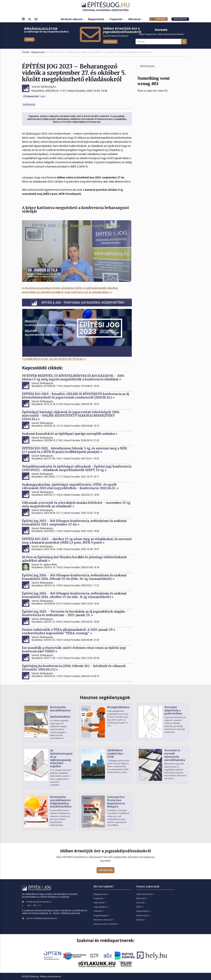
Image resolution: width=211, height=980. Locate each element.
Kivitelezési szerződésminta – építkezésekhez (60, 712)
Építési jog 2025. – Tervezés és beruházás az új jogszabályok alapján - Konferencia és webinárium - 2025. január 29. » (75, 613)
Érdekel (29, 39)
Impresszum (143, 916)
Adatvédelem (143, 911)
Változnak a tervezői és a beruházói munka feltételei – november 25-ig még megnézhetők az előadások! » (76, 504)
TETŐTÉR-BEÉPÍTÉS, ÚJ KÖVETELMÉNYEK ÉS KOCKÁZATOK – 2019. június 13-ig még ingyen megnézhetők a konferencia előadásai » (73, 378)
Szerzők (141, 903)
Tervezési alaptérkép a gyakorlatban (173, 710)
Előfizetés (158, 19)
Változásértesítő (145, 894)
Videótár (98, 911)
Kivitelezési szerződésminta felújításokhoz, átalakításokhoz (61, 802)
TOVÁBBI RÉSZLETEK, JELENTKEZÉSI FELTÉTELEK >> (54, 359)
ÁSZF (140, 907)
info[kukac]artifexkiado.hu (39, 902)
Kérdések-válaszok (73, 19)
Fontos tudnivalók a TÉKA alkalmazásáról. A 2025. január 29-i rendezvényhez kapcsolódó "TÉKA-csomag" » (69, 631)
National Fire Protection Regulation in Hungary (116, 802)
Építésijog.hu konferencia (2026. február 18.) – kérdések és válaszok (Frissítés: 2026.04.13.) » (74, 668)
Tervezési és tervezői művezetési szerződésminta (175, 755)
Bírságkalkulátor (118, 707)
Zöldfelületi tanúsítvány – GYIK (116, 754)
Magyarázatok (97, 19)
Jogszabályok (101, 907)
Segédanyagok (101, 916)
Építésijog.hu (147, 66)
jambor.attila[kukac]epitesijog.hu (42, 918)
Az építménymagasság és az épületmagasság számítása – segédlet (63, 758)
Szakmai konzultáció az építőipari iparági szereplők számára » (70, 434)
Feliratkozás (110, 42)
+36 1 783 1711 (34, 906)
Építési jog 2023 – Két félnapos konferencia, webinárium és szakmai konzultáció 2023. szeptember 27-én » (74, 523)
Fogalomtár (117, 19)
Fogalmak (99, 898)
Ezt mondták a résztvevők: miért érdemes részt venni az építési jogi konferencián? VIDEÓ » (74, 650)
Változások (135, 19)
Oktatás (141, 920)
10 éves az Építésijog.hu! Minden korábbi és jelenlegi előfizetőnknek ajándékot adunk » (74, 559)
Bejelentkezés (180, 19)
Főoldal (25, 52)
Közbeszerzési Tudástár (106, 924)
